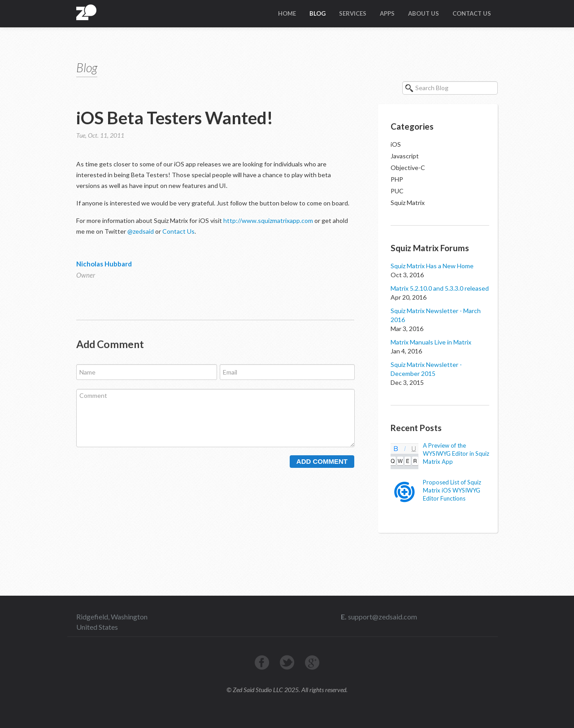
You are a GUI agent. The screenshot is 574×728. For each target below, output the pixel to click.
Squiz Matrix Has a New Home (432, 266)
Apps (387, 13)
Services (353, 13)
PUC (397, 191)
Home (287, 13)
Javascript (405, 156)
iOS (396, 144)
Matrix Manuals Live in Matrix (431, 342)
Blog (317, 13)
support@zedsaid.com (382, 617)
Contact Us (472, 13)
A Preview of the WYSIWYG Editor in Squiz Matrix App (456, 453)
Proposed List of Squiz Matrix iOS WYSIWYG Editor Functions (452, 490)
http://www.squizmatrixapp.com (268, 220)
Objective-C (408, 168)
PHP (397, 179)
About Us (424, 13)
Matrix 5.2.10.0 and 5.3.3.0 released (440, 288)
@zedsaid (141, 231)
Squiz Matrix (408, 203)
